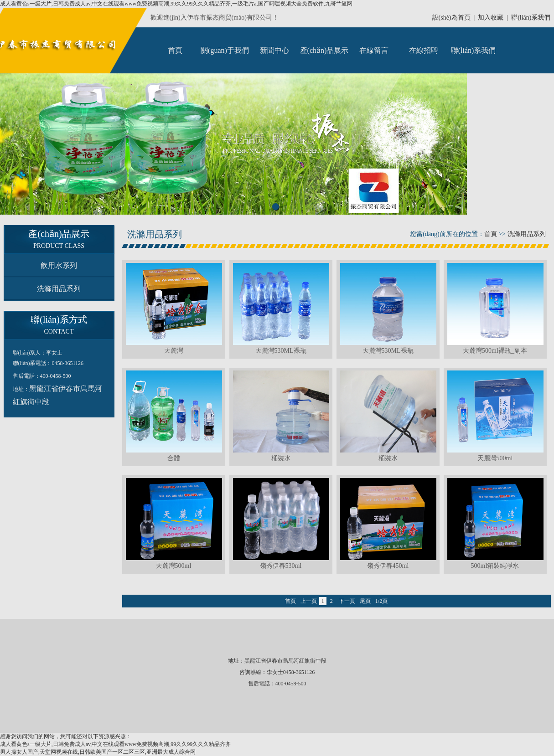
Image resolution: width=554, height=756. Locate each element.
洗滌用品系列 (59, 289)
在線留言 (374, 50)
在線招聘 (424, 50)
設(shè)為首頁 (451, 18)
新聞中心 (274, 50)
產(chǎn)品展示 (324, 50)
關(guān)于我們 (225, 50)
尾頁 (365, 601)
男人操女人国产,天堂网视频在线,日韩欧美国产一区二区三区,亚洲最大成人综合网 (98, 752)
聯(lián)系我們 (531, 18)
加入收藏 (491, 18)
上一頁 (309, 601)
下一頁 (347, 601)
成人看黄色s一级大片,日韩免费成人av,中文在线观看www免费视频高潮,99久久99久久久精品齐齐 (115, 744)
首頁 (175, 50)
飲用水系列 (59, 265)
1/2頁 (381, 601)
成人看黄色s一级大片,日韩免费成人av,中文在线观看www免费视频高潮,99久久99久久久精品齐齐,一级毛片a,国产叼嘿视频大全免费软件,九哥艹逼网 (176, 4)
